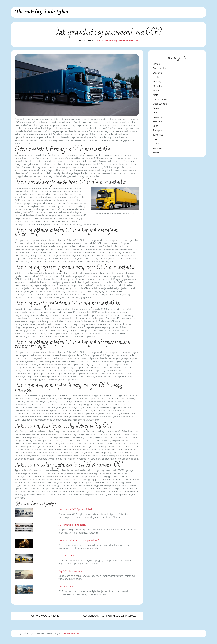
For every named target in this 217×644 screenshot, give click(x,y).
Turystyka (158, 135)
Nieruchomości (161, 99)
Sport (156, 126)
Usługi (156, 144)
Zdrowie (157, 152)
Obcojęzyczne (160, 104)
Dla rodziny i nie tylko (41, 12)
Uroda (156, 139)
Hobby (156, 77)
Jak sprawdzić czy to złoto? (72, 525)
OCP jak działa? (66, 556)
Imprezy (157, 82)
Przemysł (158, 117)
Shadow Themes (71, 633)
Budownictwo (160, 68)
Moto (156, 95)
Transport (158, 130)
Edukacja (158, 73)
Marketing (158, 86)
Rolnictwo (158, 121)
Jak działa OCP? (67, 587)
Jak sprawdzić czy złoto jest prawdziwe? (79, 540)
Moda (156, 91)
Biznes (156, 64)
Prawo (156, 113)
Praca (156, 108)
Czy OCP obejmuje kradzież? (73, 571)
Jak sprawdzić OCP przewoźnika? (75, 509)
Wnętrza (157, 148)
